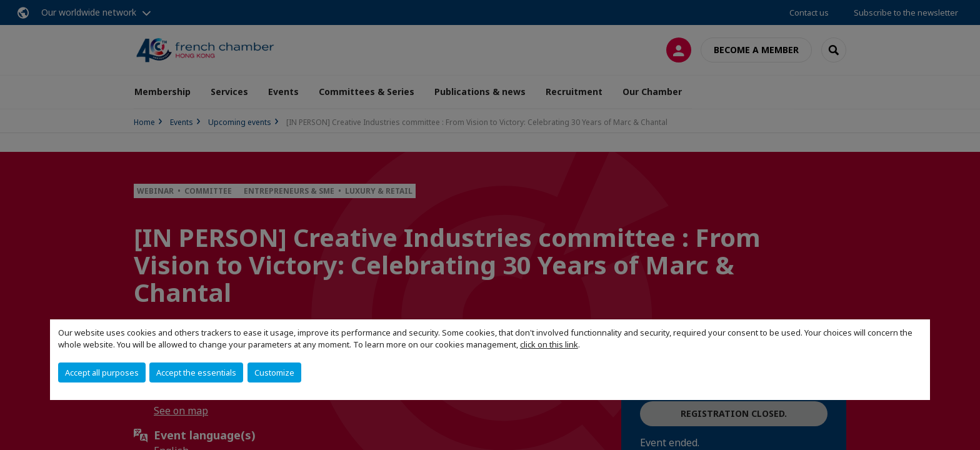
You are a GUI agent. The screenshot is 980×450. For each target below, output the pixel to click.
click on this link (549, 344)
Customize (274, 372)
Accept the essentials (196, 372)
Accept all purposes (102, 372)
